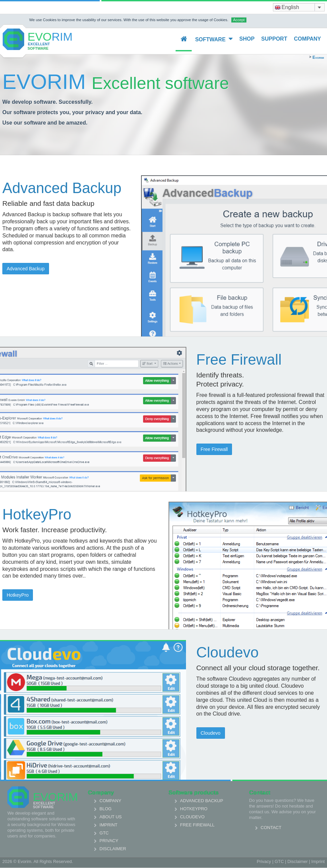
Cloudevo (211, 733)
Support (274, 39)
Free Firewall (214, 449)
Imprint (108, 825)
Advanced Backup (26, 269)
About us (110, 817)
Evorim (318, 57)
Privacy (109, 841)
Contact (271, 828)
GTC (104, 833)
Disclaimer (113, 849)
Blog (105, 809)
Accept (239, 20)
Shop (247, 39)
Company (307, 39)
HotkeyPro (18, 595)
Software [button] (214, 39)
